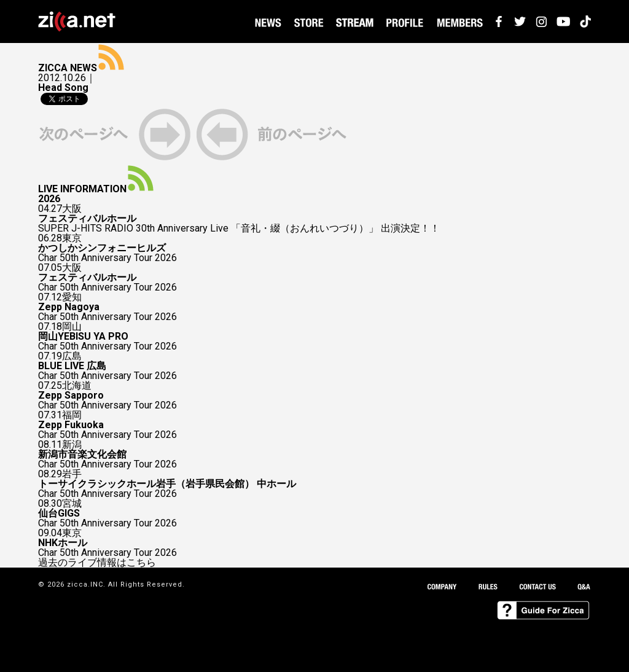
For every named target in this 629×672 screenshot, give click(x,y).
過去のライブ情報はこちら (97, 563)
